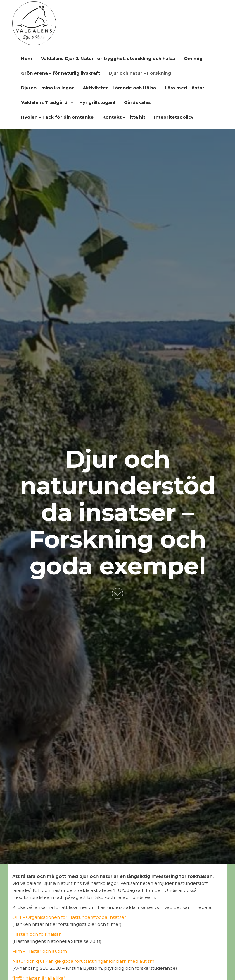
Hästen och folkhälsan (37, 934)
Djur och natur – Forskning (140, 73)
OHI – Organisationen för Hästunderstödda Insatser (69, 917)
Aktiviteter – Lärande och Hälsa (119, 88)
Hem (27, 58)
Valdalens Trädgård (44, 102)
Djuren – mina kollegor (47, 88)
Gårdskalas (137, 102)
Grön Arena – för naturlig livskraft (61, 73)
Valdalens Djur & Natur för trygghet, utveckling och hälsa (108, 58)
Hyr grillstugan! (97, 102)
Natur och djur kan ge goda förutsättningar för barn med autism (83, 961)
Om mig (193, 58)
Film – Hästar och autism (40, 951)
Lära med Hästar (185, 88)
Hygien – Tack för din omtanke (57, 117)
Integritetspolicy (174, 117)
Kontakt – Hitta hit (124, 117)
